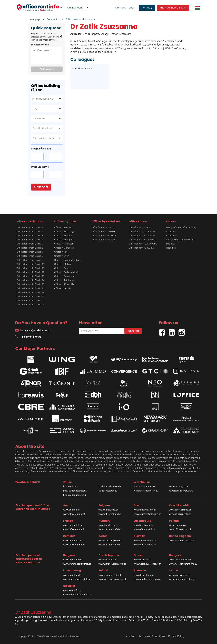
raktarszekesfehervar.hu (181, 491)
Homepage (35, 19)
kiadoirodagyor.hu (108, 491)
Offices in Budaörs (63, 235)
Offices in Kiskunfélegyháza (68, 260)
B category (171, 235)
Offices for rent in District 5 (30, 244)
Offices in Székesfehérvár (67, 272)
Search (41, 187)
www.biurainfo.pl (178, 525)
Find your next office (173, 8)
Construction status (44, 138)
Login (132, 8)
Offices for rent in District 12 (31, 272)
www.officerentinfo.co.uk (182, 541)
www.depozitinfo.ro (144, 575)
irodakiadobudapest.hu (75, 491)
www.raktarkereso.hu (180, 560)
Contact (120, 8)
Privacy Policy (176, 636)
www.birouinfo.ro (72, 541)
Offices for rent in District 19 (31, 292)
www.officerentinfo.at (74, 514)
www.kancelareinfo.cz (180, 510)
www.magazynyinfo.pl (110, 575)
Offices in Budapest (64, 240)
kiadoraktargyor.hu (179, 486)
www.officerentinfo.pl (180, 529)
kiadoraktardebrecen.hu (146, 491)
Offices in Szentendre (65, 276)
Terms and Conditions (152, 636)
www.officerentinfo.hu (110, 529)
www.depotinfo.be (73, 560)
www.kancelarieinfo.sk (145, 541)
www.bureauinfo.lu (143, 525)
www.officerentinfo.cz (180, 514)
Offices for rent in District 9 (30, 260)
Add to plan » (47, 69)
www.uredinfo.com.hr (145, 510)
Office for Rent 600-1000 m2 (142, 240)
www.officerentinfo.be (110, 514)
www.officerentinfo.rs (109, 545)
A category (171, 231)
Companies (53, 19)
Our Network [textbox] (75, 8)
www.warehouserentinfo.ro (148, 579)
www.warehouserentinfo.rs (183, 579)
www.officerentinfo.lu (145, 529)
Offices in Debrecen (64, 244)
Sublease (171, 244)
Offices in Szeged (63, 268)
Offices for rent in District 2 (30, 231)
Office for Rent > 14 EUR (103, 240)
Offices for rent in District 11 (31, 268)
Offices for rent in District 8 (30, 256)
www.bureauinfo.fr (73, 525)
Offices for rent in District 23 (31, 305)
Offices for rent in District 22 (31, 300)
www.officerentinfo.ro (74, 545)
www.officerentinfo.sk (145, 545)
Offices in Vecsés (62, 288)
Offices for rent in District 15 (31, 284)
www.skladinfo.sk (72, 590)
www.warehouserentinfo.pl (112, 579)
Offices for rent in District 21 (31, 296)
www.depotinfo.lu (72, 575)
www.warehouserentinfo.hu (183, 564)
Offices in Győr (61, 256)
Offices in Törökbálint (65, 284)
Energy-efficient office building (181, 227)
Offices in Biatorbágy (64, 231)
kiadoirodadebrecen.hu (110, 486)
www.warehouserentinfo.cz (112, 564)
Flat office (171, 248)
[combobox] (78, 8)
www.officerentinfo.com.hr (147, 514)
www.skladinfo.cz (107, 560)
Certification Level (43, 128)
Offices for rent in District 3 (30, 235)
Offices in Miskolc (63, 264)
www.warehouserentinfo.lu (77, 579)
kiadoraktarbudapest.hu (146, 486)
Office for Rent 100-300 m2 (142, 231)
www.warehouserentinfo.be (77, 564)
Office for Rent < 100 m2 (141, 227)
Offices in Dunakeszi (64, 248)
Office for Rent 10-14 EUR (104, 235)
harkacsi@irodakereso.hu (34, 330)
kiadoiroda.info (71, 486)
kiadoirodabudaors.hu (75, 495)
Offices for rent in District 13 (31, 276)
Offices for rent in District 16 (31, 288)
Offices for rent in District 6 (30, 248)
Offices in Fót (61, 252)
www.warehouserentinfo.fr (147, 564)
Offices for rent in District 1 (30, 227)
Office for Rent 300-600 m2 (142, 235)
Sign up (147, 8)
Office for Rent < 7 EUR (103, 227)
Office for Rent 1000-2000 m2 (143, 244)
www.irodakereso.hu (109, 525)
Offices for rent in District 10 (31, 264)
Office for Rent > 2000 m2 (141, 248)
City (35, 108)
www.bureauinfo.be (108, 510)
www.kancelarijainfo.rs (110, 541)
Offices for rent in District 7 (30, 252)
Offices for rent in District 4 (30, 240)
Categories (39, 118)
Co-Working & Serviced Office (181, 240)
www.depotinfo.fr (143, 560)
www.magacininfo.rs (179, 575)
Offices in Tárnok (63, 227)
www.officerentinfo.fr (74, 529)
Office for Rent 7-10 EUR (103, 231)
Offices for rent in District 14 (31, 280)
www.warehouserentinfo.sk (77, 594)
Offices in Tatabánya (64, 280)
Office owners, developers (80, 19)
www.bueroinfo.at (72, 510)
